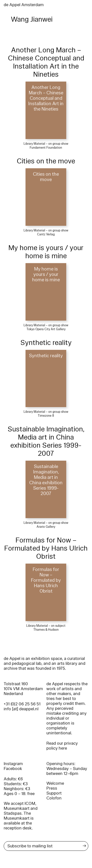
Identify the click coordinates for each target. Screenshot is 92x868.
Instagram (13, 764)
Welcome (55, 783)
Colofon (54, 798)
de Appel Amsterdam (24, 5)
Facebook (13, 769)
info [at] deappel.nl (21, 709)
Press (52, 788)
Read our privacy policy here (62, 746)
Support (54, 793)
